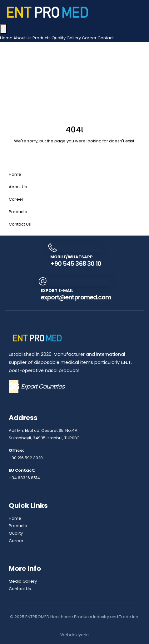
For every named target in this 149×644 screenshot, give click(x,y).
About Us (22, 38)
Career (89, 38)
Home (6, 38)
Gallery (74, 38)
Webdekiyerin (74, 635)
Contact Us (20, 224)
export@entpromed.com (76, 297)
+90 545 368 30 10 (76, 264)
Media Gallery (23, 581)
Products (42, 38)
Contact (106, 38)
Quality (59, 38)
